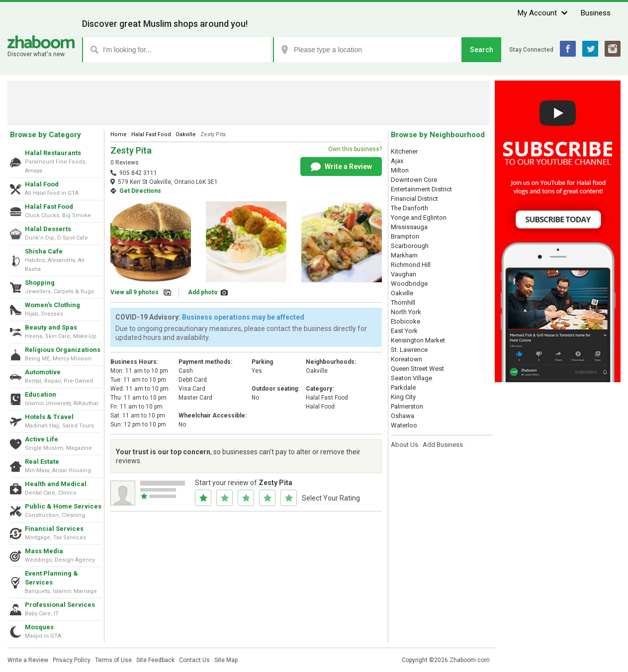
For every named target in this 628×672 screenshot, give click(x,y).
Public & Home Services (63, 506)
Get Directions (140, 191)
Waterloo (404, 425)
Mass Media (44, 551)
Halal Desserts (48, 229)
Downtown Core (414, 180)
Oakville (186, 134)
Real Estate (42, 462)
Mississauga (409, 227)
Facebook (568, 49)
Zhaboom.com (470, 660)
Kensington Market (418, 340)
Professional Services (60, 605)
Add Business (443, 445)
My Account (537, 13)
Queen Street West (417, 369)
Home (119, 134)
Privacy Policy (72, 660)
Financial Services (54, 529)
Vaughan (404, 274)
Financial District (414, 199)
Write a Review (341, 167)
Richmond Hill (411, 265)
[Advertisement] (249, 103)
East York (404, 331)
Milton (400, 170)
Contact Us (194, 660)
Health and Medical (56, 484)
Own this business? (355, 149)
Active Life (42, 439)
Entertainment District (421, 189)
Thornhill (403, 302)
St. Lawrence (409, 350)
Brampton (405, 236)
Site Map (226, 660)
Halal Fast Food (49, 207)
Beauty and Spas (51, 327)
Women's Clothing (52, 305)
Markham (404, 255)
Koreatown (406, 359)
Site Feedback (155, 660)
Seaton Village (411, 378)
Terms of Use (113, 660)
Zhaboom (41, 42)
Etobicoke (405, 321)
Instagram (613, 49)
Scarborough (410, 246)
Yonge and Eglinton (419, 217)
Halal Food (42, 184)
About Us (404, 445)
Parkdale (403, 387)
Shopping (40, 283)
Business (596, 13)
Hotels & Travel (49, 417)
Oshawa (403, 416)
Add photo (203, 292)
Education (41, 394)
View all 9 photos (135, 292)
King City (403, 397)
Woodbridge (409, 284)
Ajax (397, 161)
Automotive (43, 372)
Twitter (590, 49)
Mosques (39, 627)
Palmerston (407, 406)
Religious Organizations (63, 350)
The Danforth (409, 208)
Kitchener (404, 151)
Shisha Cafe (44, 251)
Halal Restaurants (53, 153)
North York (406, 312)
